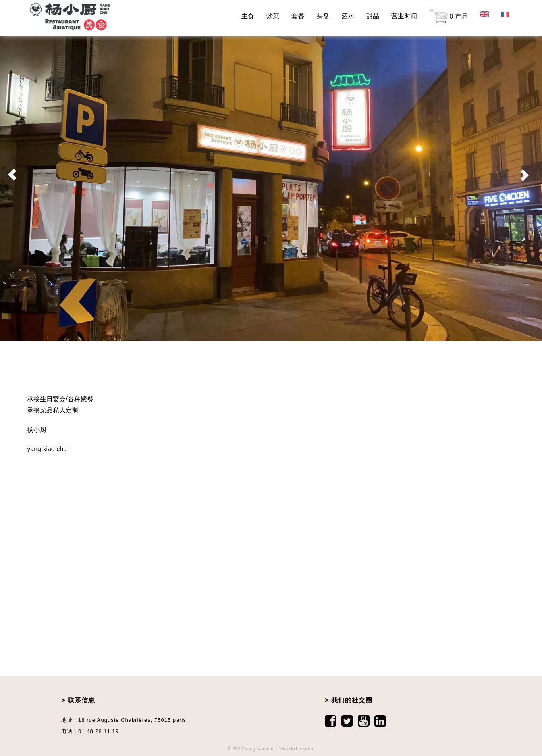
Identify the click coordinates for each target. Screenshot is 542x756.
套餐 (298, 16)
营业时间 (404, 16)
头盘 (323, 16)
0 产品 (448, 17)
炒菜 (273, 16)
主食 (248, 16)
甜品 (373, 16)
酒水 (348, 16)
